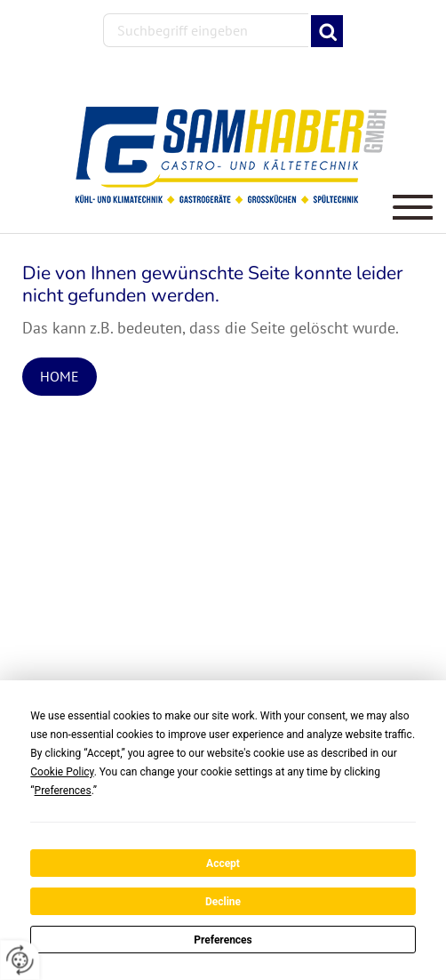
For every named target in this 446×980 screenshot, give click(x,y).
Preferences (223, 940)
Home (60, 376)
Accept (223, 864)
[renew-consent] (20, 960)
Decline (223, 902)
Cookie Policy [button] (62, 772)
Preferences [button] (63, 791)
